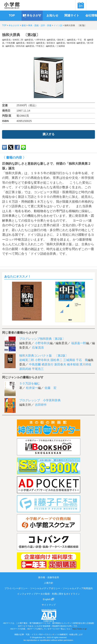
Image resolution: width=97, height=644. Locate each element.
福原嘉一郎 (79, 343)
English (48, 599)
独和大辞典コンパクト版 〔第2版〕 (44, 356)
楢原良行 (31, 43)
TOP (4, 25)
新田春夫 (51, 43)
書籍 (24, 25)
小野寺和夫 (40, 40)
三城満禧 (61, 46)
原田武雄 (20, 46)
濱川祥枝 (85, 364)
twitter (11, 147)
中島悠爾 (11, 43)
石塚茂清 (38, 348)
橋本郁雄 (71, 43)
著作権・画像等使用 (48, 577)
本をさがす (14, 25)
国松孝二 (61, 40)
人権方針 (49, 583)
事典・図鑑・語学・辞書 (40, 25)
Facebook (17, 147)
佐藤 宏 (51, 388)
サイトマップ (49, 605)
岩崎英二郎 (18, 40)
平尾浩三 (40, 46)
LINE (23, 147)
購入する (49, 134)
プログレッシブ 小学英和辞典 (40, 400)
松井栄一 (32, 388)
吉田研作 (41, 405)
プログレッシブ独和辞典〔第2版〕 (42, 339)
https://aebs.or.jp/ (80, 629)
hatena (5, 147)
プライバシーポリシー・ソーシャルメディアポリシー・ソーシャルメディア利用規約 (49, 588)
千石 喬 (82, 40)
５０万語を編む (30, 383)
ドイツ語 (58, 25)
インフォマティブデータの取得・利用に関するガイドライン (48, 594)
